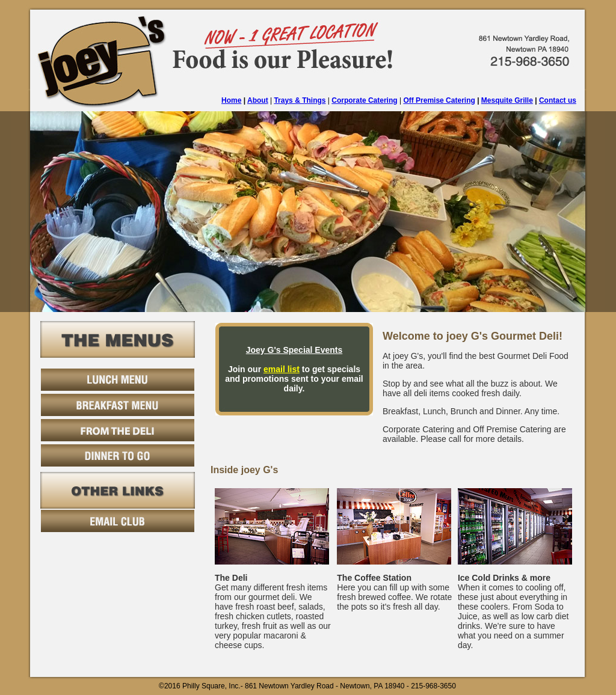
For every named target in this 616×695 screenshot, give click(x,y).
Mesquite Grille (507, 100)
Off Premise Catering (439, 100)
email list (282, 369)
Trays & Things (300, 100)
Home (231, 100)
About (258, 100)
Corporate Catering (364, 100)
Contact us (558, 100)
